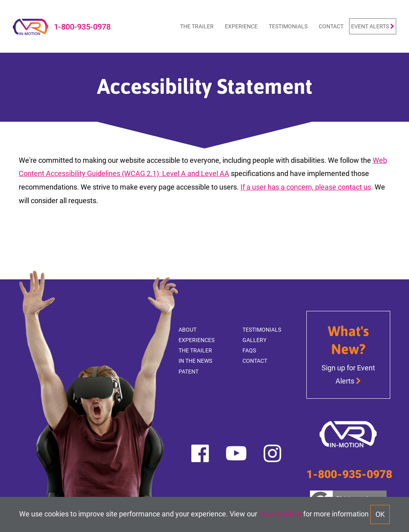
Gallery (254, 340)
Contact (331, 26)
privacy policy (280, 514)
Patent (189, 371)
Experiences (197, 340)
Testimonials (288, 26)
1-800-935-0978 (82, 26)
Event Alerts (373, 26)
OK (380, 514)
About (188, 329)
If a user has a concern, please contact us (306, 187)
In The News (195, 361)
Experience (241, 26)
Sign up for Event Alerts (348, 374)
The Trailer (197, 26)
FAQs (249, 350)
